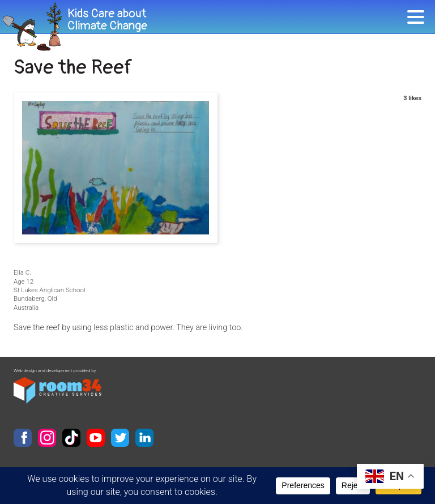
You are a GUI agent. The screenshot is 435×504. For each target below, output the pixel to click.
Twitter (120, 438)
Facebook (23, 438)
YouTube (96, 438)
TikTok (71, 438)
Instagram (47, 438)
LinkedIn (144, 438)
